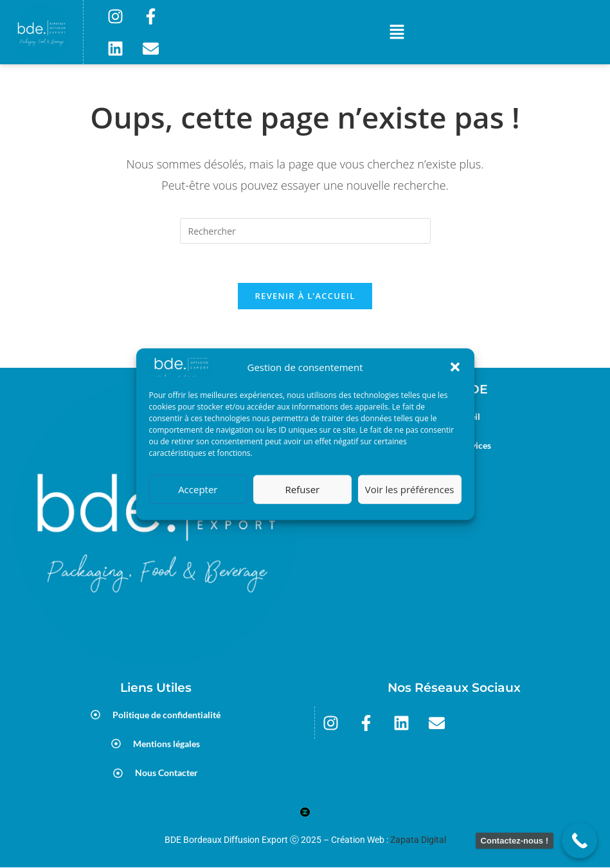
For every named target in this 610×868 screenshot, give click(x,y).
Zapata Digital (418, 840)
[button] (455, 367)
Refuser (303, 489)
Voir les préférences (410, 489)
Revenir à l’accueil (305, 296)
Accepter (198, 489)
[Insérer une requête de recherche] (305, 231)
